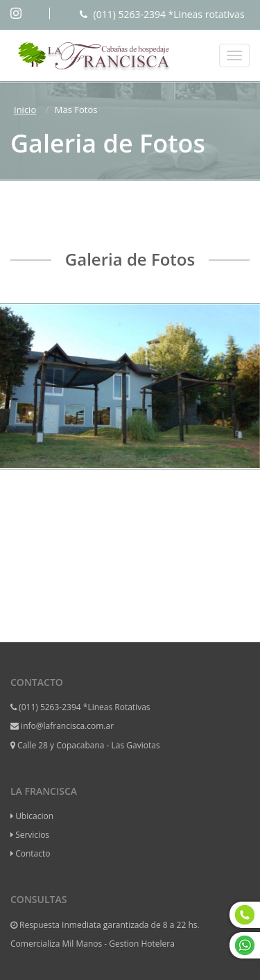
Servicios (32, 835)
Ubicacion (34, 816)
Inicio (25, 110)
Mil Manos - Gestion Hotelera (118, 944)
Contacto (33, 853)
